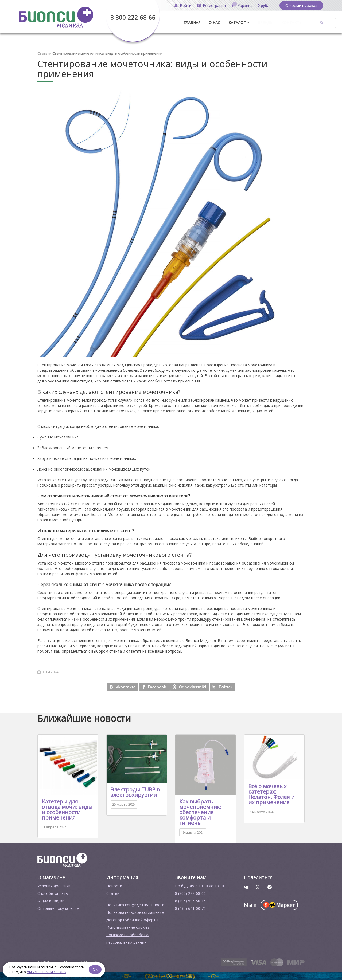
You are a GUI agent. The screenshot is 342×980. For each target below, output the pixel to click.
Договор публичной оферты (132, 920)
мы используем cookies (46, 972)
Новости (114, 886)
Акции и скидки (51, 901)
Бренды (265, 23)
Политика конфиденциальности (135, 905)
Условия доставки (54, 886)
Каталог (237, 23)
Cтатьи (113, 893)
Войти (186, 5)
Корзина (245, 5)
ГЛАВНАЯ (192, 23)
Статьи (44, 53)
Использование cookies (128, 927)
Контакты (292, 23)
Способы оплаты (53, 893)
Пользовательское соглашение (135, 912)
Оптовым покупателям (58, 908)
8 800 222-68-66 (133, 17)
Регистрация (214, 5)
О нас (214, 23)
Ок (95, 969)
